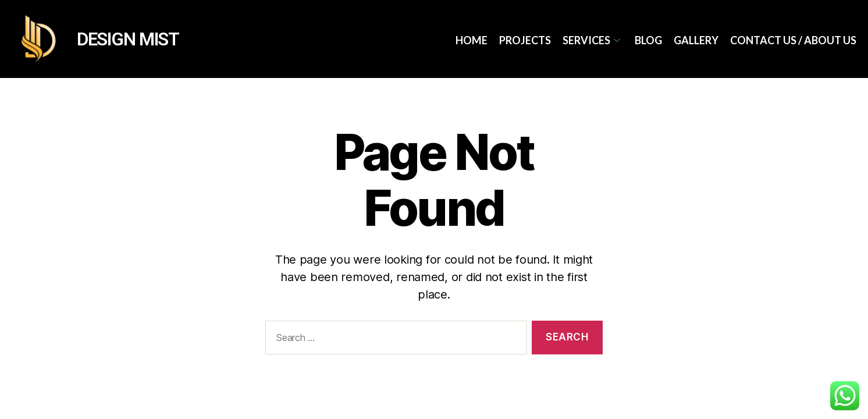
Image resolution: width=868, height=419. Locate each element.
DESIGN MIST (128, 39)
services (593, 40)
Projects (525, 40)
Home (472, 40)
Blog (648, 40)
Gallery (696, 40)
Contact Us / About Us (793, 40)
